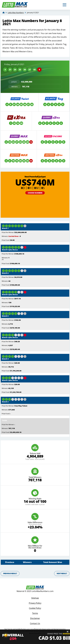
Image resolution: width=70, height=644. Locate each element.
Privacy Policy (35, 603)
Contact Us (35, 623)
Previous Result (10, 573)
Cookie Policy (35, 608)
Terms (35, 613)
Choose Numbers (35, 193)
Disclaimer (35, 618)
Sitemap (35, 598)
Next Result (62, 573)
